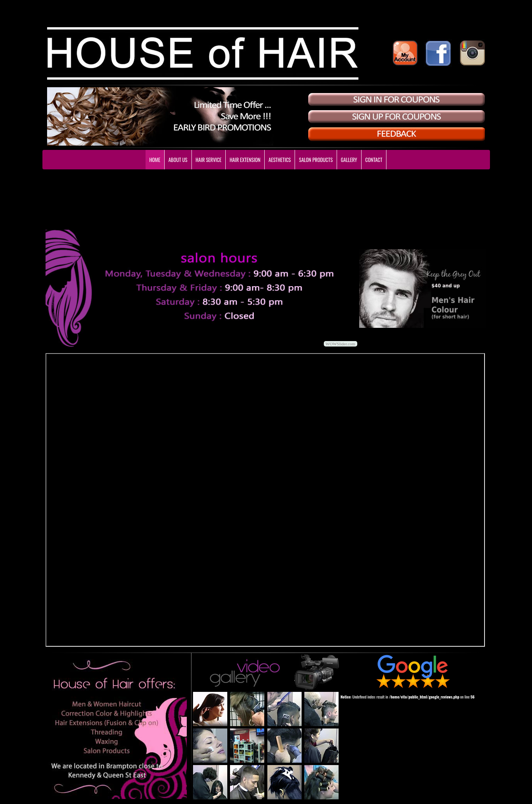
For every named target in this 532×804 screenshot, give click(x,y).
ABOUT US (178, 160)
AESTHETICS (280, 160)
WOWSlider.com (341, 344)
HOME (155, 160)
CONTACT (374, 160)
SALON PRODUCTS (316, 160)
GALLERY (349, 160)
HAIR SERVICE (209, 160)
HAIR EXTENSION (245, 160)
